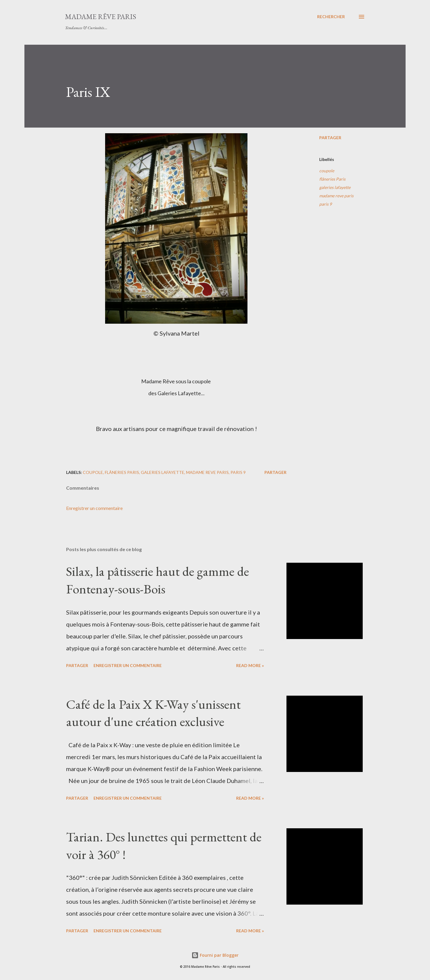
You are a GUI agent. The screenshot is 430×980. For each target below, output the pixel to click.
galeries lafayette (335, 187)
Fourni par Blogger (215, 955)
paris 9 (325, 204)
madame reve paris (336, 196)
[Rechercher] (331, 17)
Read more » (250, 665)
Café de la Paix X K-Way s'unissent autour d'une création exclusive (153, 713)
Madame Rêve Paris (101, 17)
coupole (327, 171)
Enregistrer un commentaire (94, 508)
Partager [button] (330, 138)
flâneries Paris (332, 179)
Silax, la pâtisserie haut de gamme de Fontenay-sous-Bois (158, 580)
